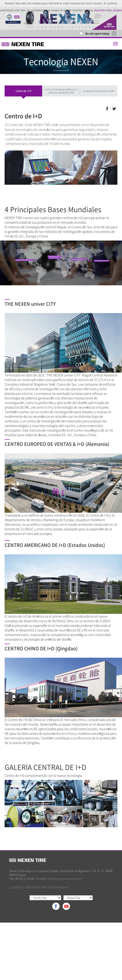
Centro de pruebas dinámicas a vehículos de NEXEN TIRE (61, 91)
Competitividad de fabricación (99, 91)
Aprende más (103, 10)
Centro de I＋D (23, 91)
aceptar (117, 10)
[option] (61, 18)
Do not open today (97, 34)
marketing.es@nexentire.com (64, 879)
